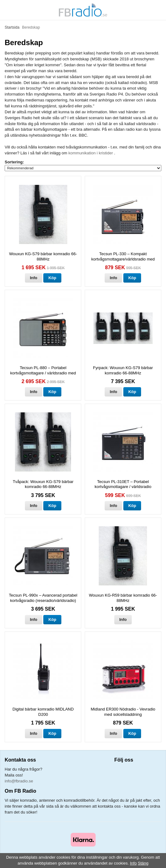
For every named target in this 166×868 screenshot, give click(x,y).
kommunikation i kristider (91, 153)
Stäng (143, 863)
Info (34, 278)
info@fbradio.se (19, 781)
